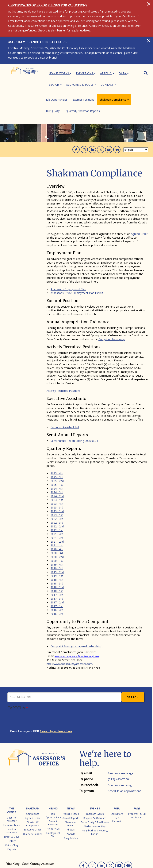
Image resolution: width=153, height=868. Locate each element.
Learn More (117, 784)
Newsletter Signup (71, 794)
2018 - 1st (57, 561)
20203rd (57, 523)
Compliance (33, 784)
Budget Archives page (112, 309)
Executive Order (33, 799)
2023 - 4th (57, 474)
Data (124, 73)
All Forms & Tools (81, 85)
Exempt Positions (22, 157)
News (71, 778)
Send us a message (121, 743)
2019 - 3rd (57, 538)
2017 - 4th (57, 565)
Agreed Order (139, 204)
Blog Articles (71, 808)
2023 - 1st (57, 485)
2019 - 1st (57, 546)
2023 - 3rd (57, 477)
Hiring (53, 778)
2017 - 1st (57, 576)
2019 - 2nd (57, 542)
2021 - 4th (57, 504)
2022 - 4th (57, 489)
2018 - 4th (57, 550)
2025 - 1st (57, 455)
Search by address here (56, 701)
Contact (108, 85)
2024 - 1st (57, 470)
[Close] (149, 4)
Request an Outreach (95, 788)
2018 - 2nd (57, 557)
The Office (12, 780)
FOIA (117, 778)
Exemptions (86, 73)
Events (95, 778)
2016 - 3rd (57, 584)
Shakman (33, 778)
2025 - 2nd (57, 451)
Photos (71, 799)
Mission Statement (12, 801)
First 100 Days (12, 807)
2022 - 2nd (57, 496)
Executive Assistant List (65, 397)
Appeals (107, 73)
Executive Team (12, 795)
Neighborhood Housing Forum (95, 802)
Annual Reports (71, 788)
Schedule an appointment (124, 761)
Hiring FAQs (18, 166)
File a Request (117, 790)
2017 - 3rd (57, 568)
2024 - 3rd (57, 462)
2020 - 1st (57, 531)
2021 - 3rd (57, 508)
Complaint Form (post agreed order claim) (76, 616)
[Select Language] (136, 119)
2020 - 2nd (57, 527)
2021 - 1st (57, 515)
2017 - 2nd (57, 572)
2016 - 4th (57, 580)
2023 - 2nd (57, 481)
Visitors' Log (12, 815)
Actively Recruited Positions (63, 361)
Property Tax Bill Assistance (137, 785)
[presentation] (39, 692)
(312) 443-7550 (118, 749)
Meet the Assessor (12, 789)
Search (55, 85)
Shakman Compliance (26, 162)
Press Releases (71, 784)
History (12, 811)
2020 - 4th (57, 519)
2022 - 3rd (57, 492)
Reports (12, 819)
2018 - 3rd (57, 553)
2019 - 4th (57, 534)
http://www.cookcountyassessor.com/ (70, 634)
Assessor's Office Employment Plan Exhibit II (78, 263)
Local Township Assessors (22, 849)
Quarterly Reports (33, 804)
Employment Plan (53, 805)
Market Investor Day (95, 796)
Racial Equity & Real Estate (95, 792)
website (18, 58)
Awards (71, 804)
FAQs (137, 778)
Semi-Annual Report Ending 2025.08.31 (74, 411)
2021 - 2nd (57, 511)
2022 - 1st (57, 500)
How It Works (60, 73)
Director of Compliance (33, 794)
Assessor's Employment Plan (68, 259)
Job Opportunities (22, 152)
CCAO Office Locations (55, 849)
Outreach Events (95, 784)
